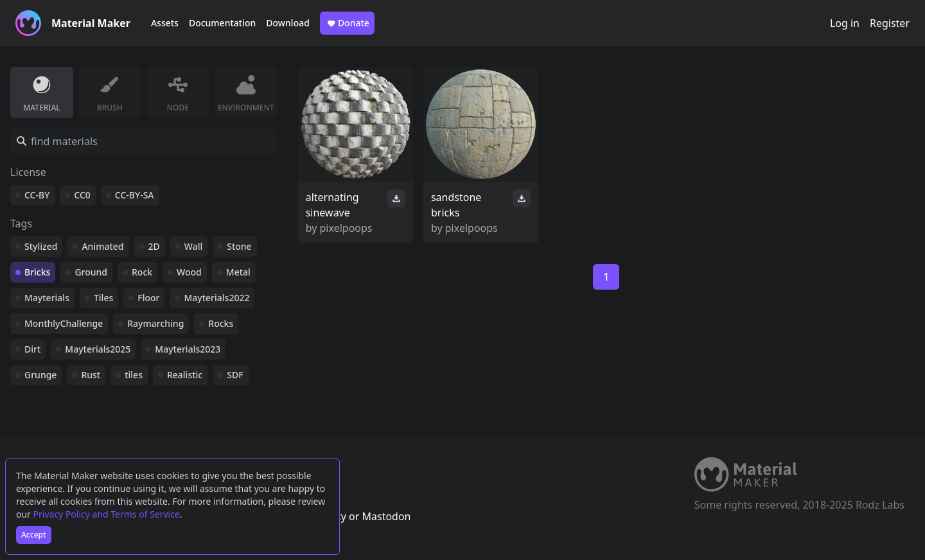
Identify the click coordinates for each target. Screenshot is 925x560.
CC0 (82, 195)
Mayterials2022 (216, 298)
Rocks (221, 323)
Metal (238, 272)
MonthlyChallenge (64, 323)
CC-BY (37, 195)
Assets (165, 23)
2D (154, 246)
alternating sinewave (332, 205)
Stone (239, 246)
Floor (148, 298)
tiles (134, 375)
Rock (142, 272)
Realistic (185, 375)
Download (288, 23)
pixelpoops (346, 228)
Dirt (32, 349)
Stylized (41, 246)
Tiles (103, 298)
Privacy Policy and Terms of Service (107, 514)
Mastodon (386, 516)
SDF (235, 375)
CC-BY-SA (135, 195)
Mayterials (47, 298)
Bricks (37, 272)
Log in (845, 23)
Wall (193, 246)
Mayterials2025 (98, 349)
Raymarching (155, 323)
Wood (189, 272)
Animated (102, 246)
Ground (91, 272)
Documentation (222, 23)
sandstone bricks (456, 205)
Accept (34, 535)
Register (890, 23)
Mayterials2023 (188, 349)
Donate (347, 23)
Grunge (40, 375)
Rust (91, 375)
